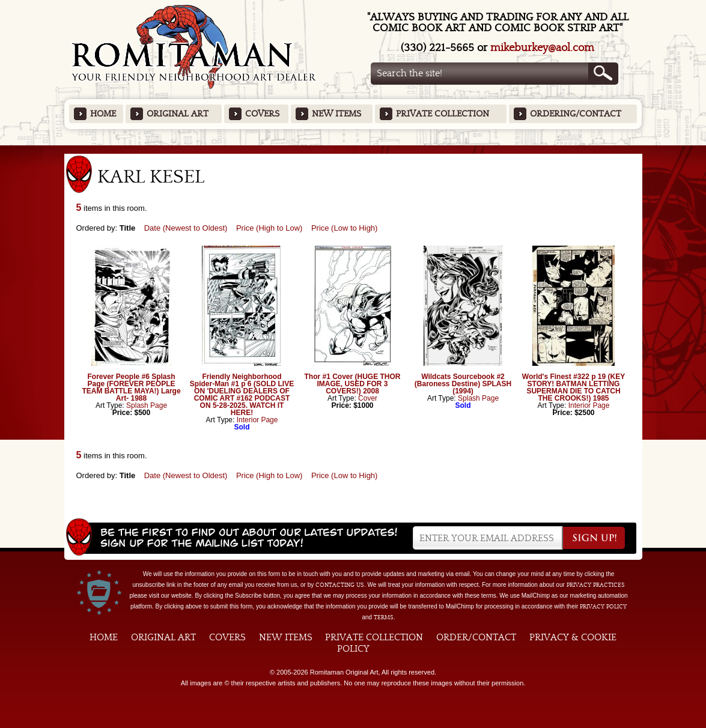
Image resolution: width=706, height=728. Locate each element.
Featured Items (353, 149)
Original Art (178, 114)
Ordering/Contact (576, 114)
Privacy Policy (603, 607)
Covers (262, 114)
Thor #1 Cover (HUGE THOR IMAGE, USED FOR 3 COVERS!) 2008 (352, 384)
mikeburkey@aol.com (542, 48)
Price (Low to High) (345, 228)
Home (103, 114)
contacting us (340, 585)
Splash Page (147, 405)
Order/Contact (476, 637)
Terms (384, 617)
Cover (368, 398)
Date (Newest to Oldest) (186, 228)
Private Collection (443, 114)
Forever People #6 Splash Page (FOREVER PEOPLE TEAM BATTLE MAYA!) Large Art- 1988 (131, 387)
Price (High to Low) (269, 228)
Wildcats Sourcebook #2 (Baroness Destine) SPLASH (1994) (463, 384)
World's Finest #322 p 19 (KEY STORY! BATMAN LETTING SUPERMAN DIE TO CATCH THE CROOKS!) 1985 (574, 387)
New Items (336, 114)
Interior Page (257, 420)
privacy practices (596, 585)
